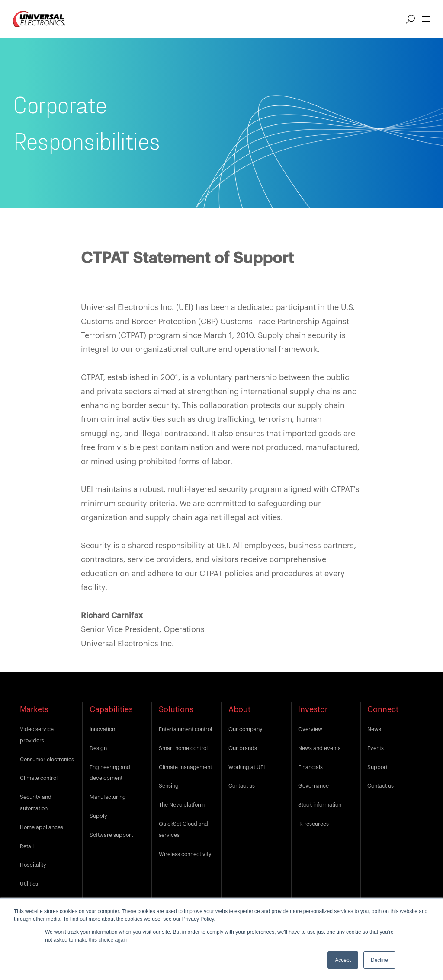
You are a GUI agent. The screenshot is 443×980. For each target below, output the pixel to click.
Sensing (169, 786)
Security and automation (36, 803)
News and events (319, 748)
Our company (246, 729)
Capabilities (111, 709)
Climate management (185, 767)
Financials (310, 767)
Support (377, 767)
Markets (34, 709)
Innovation (102, 729)
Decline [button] (379, 960)
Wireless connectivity (185, 854)
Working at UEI (247, 767)
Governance (313, 786)
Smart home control (183, 748)
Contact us (242, 786)
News (374, 729)
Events (376, 748)
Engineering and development (110, 773)
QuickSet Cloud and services (183, 830)
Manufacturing (108, 797)
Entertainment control (185, 729)
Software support (111, 835)
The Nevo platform (182, 805)
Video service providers (37, 735)
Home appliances (42, 827)
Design (98, 748)
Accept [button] (343, 960)
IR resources (313, 824)
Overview (310, 729)
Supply (98, 816)
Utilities (29, 884)
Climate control (39, 778)
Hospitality (33, 865)
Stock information (320, 805)
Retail (27, 846)
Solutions (176, 709)
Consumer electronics (47, 760)
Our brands (243, 748)
